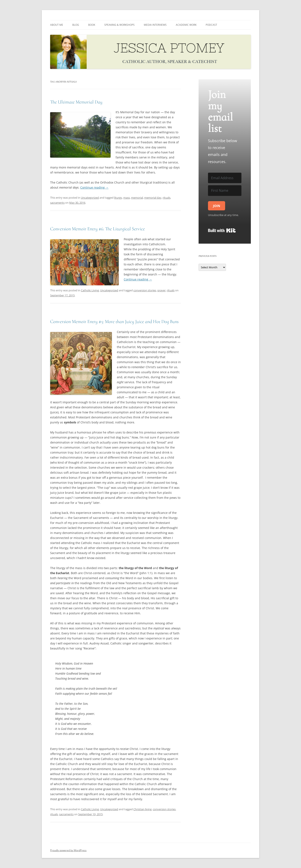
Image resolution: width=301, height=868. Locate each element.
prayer (161, 290)
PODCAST (211, 25)
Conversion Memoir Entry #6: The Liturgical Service (98, 229)
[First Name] (225, 190)
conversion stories (145, 290)
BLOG (76, 25)
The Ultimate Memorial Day (76, 102)
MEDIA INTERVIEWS (155, 25)
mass (127, 198)
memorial (137, 198)
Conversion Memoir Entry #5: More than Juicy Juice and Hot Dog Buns (114, 321)
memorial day (153, 198)
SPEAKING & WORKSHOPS (119, 25)
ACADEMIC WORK (186, 25)
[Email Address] (225, 178)
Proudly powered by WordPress (68, 850)
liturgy (118, 198)
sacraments (57, 203)
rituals (166, 198)
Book (92, 25)
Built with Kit (222, 230)
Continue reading (94, 187)
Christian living (142, 809)
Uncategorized (90, 198)
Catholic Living (90, 290)
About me (57, 25)
